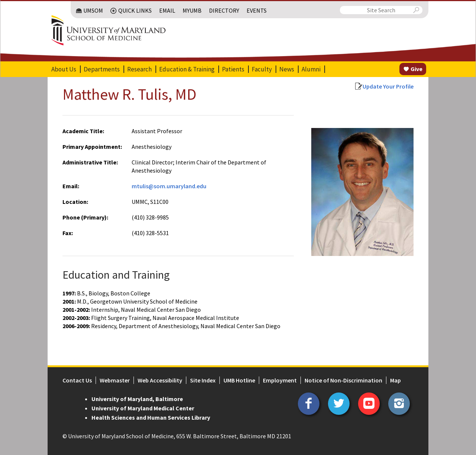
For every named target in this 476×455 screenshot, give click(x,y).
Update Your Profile (388, 86)
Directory (224, 10)
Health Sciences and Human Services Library (151, 417)
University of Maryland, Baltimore (137, 399)
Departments (102, 69)
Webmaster (115, 380)
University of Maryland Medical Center (143, 408)
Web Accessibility (160, 380)
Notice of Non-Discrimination (343, 380)
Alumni (311, 69)
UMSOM (93, 10)
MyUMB (192, 10)
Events (257, 10)
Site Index (203, 380)
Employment (280, 380)
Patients (233, 69)
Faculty (262, 69)
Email (167, 10)
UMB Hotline (239, 380)
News (287, 69)
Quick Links (135, 10)
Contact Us (77, 380)
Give (416, 69)
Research (139, 69)
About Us (64, 69)
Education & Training (187, 69)
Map (395, 380)
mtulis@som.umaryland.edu (169, 186)
